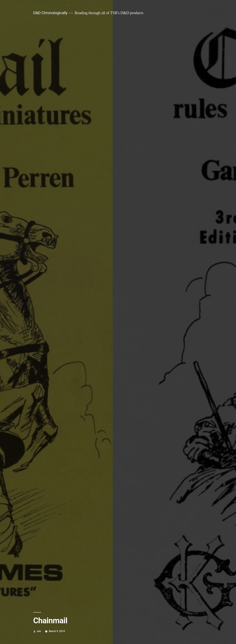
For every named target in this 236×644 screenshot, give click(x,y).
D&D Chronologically (50, 13)
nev (39, 631)
